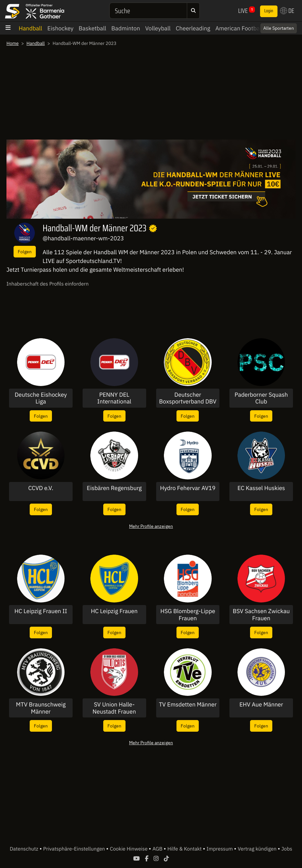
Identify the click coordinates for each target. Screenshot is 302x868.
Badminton (126, 28)
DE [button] (287, 11)
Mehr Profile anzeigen (151, 526)
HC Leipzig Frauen (114, 611)
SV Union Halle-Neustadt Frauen (114, 708)
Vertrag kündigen (258, 849)
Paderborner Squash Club (261, 398)
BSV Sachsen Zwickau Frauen (261, 615)
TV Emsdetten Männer (188, 705)
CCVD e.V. (41, 488)
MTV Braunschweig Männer (41, 708)
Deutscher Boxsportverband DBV (188, 398)
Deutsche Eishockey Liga (41, 398)
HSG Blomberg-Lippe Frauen (188, 615)
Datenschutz (25, 849)
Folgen (25, 251)
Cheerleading (193, 28)
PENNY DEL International (114, 398)
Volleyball (158, 28)
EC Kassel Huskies (261, 488)
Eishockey (60, 28)
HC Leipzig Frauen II (41, 611)
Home (13, 43)
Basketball (92, 28)
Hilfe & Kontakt (185, 849)
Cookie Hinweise (129, 849)
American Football (239, 28)
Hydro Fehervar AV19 (188, 488)
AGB (158, 849)
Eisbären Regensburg (114, 488)
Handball (30, 28)
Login (269, 11)
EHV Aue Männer (261, 705)
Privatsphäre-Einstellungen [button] (75, 849)
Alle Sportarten (279, 28)
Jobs (287, 849)
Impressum (220, 849)
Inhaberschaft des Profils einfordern (48, 284)
